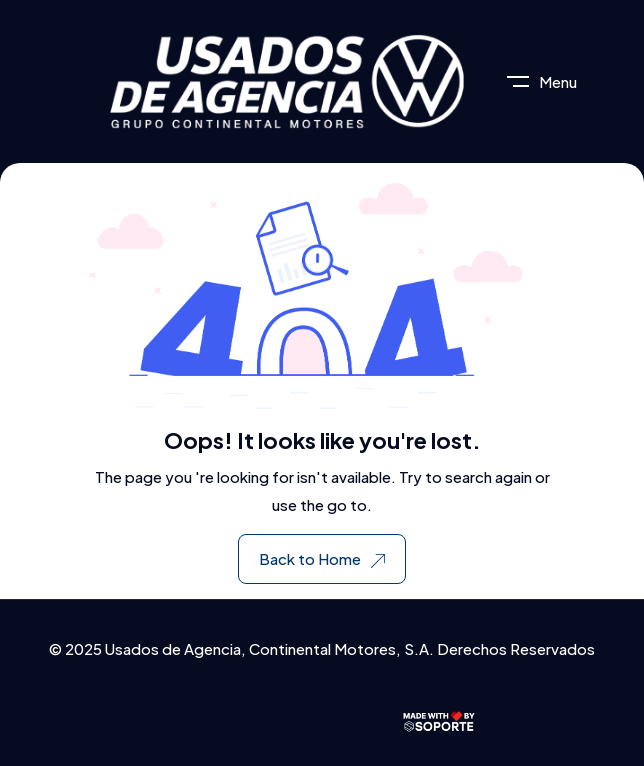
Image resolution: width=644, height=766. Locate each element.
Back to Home (322, 558)
